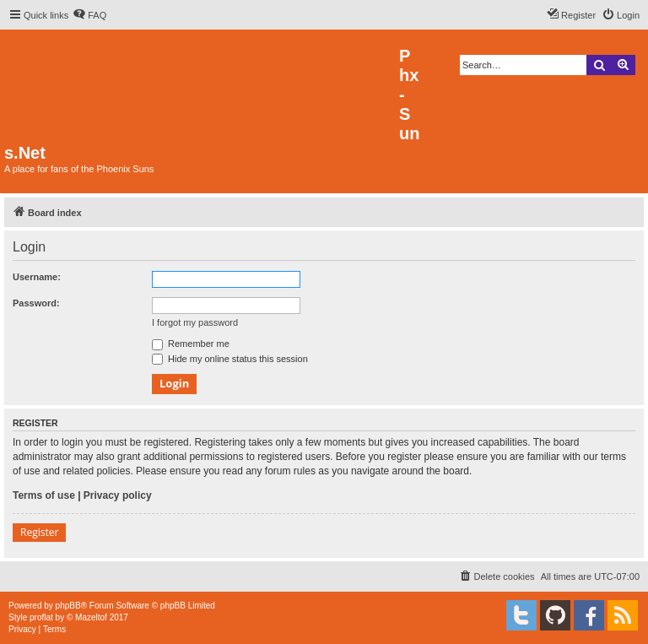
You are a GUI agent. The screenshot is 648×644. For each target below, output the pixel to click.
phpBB (68, 606)
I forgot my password (195, 322)
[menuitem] (89, 15)
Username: (37, 277)
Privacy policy (118, 495)
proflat (41, 617)
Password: (36, 303)
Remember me (191, 344)
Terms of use (44, 495)
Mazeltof (91, 617)
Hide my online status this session (230, 359)
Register (39, 532)
